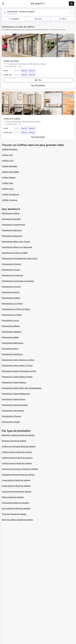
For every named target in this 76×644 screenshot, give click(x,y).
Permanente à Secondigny (13, 411)
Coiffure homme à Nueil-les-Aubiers (17, 458)
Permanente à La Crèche (12, 304)
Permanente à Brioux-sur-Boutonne (17, 247)
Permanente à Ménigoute (12, 343)
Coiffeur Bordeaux (10, 149)
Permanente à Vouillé (11, 422)
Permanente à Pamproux (12, 354)
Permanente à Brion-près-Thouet (16, 242)
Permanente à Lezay (10, 320)
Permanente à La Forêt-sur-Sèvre (16, 309)
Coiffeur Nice (7, 183)
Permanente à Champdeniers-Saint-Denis (20, 258)
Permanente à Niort (10, 349)
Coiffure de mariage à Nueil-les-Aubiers (19, 446)
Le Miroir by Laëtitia (12, 119)
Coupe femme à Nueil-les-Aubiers (16, 486)
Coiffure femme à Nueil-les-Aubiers (17, 452)
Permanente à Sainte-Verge (13, 399)
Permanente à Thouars (11, 416)
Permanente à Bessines (12, 230)
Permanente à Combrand (12, 275)
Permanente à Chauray (12, 264)
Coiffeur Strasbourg (10, 194)
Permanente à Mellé (10, 337)
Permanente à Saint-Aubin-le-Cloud (17, 366)
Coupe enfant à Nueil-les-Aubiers (16, 480)
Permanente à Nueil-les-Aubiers (15, 503)
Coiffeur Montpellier (10, 172)
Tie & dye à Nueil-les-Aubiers (14, 514)
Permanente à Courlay (11, 287)
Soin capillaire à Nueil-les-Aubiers (16, 508)
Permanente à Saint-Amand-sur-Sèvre (18, 360)
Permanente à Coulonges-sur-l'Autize (18, 281)
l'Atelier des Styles (11, 61)
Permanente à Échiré (11, 292)
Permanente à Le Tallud (12, 315)
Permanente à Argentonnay (14, 225)
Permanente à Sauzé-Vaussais (15, 405)
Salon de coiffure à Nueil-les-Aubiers (18, 520)
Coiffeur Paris (8, 189)
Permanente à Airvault (11, 219)
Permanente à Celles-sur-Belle (15, 253)
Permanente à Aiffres (11, 213)
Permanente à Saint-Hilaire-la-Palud (17, 377)
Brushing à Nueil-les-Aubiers (14, 441)
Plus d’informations (38, 85)
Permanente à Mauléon (12, 332)
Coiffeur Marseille (9, 166)
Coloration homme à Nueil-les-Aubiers (18, 475)
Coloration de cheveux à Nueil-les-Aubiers (20, 469)
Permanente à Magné (11, 326)
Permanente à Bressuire (12, 236)
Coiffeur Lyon (8, 161)
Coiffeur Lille (7, 155)
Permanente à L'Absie (11, 298)
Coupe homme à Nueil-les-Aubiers (17, 492)
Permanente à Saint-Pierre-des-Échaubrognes (22, 388)
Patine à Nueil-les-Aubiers (13, 497)
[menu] (3, 4)
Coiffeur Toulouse (10, 200)
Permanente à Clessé (11, 270)
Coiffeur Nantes (9, 178)
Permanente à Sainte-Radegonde (16, 394)
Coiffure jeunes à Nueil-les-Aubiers (17, 463)
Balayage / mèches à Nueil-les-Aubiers (18, 435)
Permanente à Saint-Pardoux (14, 382)
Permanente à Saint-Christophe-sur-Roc (19, 371)
